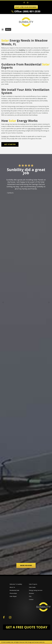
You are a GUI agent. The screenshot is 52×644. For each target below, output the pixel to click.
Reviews (31, 593)
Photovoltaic (13, 593)
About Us (12, 587)
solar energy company (35, 129)
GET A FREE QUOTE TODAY (27, 627)
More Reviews (26, 565)
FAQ (30, 596)
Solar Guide (32, 587)
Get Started (10, 144)
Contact (31, 599)
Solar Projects (33, 584)
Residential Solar (14, 590)
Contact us (5, 136)
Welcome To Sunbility (16, 584)
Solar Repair (13, 596)
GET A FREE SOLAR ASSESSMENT (26, 7)
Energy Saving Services (36, 590)
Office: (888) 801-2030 (26, 11)
